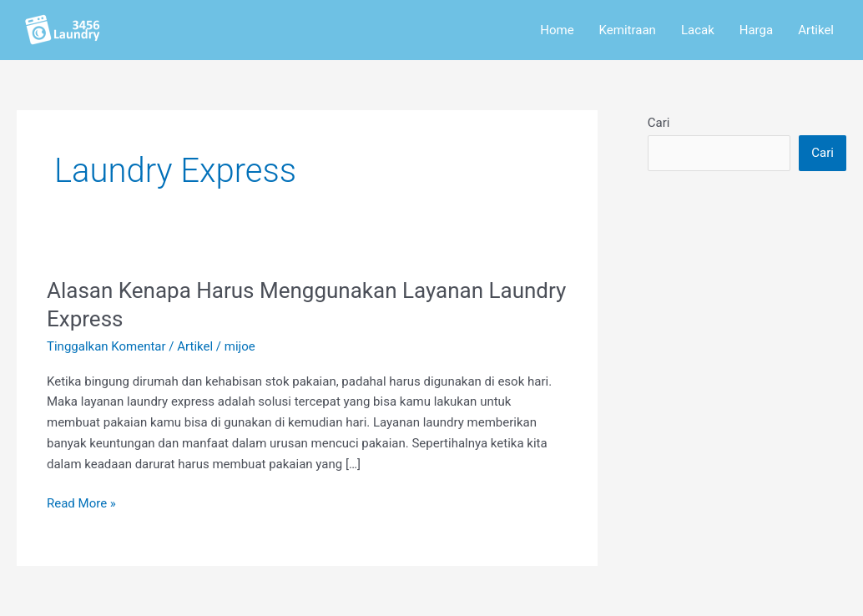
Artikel (816, 30)
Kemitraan (628, 30)
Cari (659, 123)
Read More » (81, 502)
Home (557, 30)
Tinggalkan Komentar (106, 346)
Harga (756, 30)
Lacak (698, 30)
